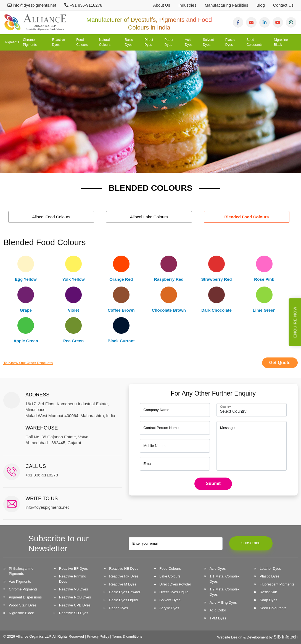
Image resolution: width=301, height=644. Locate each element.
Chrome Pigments (30, 42)
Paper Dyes (169, 42)
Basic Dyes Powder (125, 592)
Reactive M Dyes (123, 584)
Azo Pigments (20, 581)
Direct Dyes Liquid (174, 592)
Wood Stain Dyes (23, 605)
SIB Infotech (286, 637)
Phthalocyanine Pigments (21, 571)
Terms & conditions (127, 636)
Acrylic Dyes (169, 608)
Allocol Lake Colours (149, 217)
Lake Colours (170, 576)
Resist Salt (268, 592)
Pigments (12, 42)
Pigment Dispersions (25, 597)
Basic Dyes (129, 42)
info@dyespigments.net (32, 5)
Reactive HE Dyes (124, 569)
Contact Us (283, 5)
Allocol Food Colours (51, 217)
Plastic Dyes (230, 42)
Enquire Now (295, 322)
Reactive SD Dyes (74, 613)
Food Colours (82, 42)
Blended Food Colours (247, 217)
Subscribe (251, 543)
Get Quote (280, 363)
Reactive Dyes (59, 42)
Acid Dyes (188, 42)
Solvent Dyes (208, 42)
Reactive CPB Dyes (75, 605)
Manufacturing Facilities (226, 5)
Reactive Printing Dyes (73, 579)
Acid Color (218, 610)
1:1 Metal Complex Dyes (225, 579)
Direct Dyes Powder (175, 584)
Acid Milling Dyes (223, 602)
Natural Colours (105, 42)
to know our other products (28, 363)
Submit (213, 483)
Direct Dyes (149, 42)
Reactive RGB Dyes (75, 597)
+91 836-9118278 (83, 5)
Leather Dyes (270, 569)
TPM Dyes (218, 618)
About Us (162, 5)
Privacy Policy (98, 636)
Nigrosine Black (281, 42)
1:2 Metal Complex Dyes (225, 592)
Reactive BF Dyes (73, 569)
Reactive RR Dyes (124, 576)
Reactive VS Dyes (74, 589)
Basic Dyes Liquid (123, 600)
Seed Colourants (255, 42)
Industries (187, 5)
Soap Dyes (268, 600)
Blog (261, 5)
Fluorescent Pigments (277, 584)
